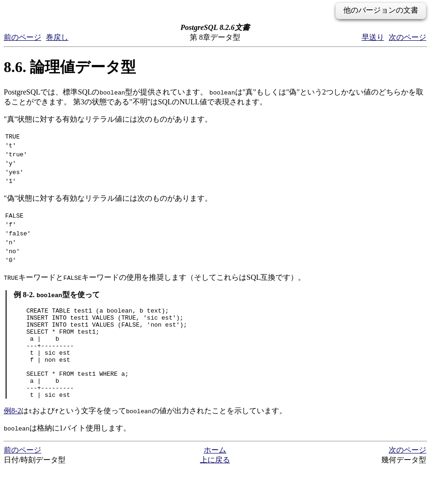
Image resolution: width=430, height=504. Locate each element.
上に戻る (215, 495)
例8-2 (12, 446)
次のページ (408, 37)
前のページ (22, 37)
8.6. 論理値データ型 (70, 67)
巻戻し (57, 37)
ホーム (215, 485)
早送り (373, 37)
